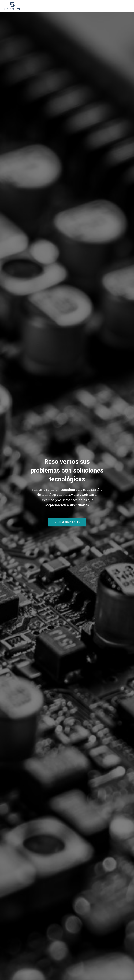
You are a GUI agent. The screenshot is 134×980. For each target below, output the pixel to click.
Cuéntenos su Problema (67, 522)
